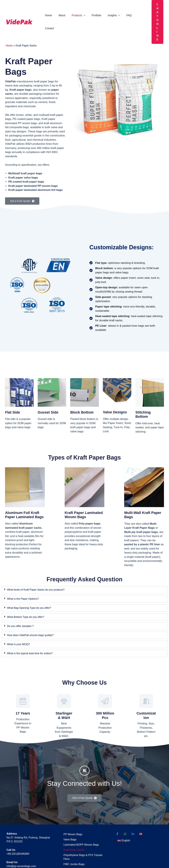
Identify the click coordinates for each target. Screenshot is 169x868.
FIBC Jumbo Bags (72, 840)
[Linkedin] (133, 813)
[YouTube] (141, 813)
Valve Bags (68, 818)
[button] (80, 10)
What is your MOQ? (18, 621)
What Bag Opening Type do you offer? (29, 584)
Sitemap (66, 846)
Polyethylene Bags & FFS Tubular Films (81, 833)
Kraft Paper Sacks (72, 827)
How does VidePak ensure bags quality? (30, 612)
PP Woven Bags (71, 813)
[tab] (84, 566)
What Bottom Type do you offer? (26, 594)
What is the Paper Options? (23, 575)
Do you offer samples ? (20, 603)
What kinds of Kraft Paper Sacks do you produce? (36, 566)
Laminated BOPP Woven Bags (79, 822)
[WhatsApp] (125, 813)
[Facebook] (117, 813)
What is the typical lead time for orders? (30, 630)
